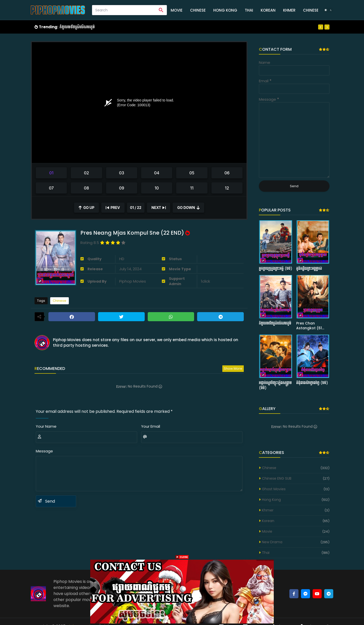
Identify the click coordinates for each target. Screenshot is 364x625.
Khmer (289, 10)
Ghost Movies (274, 489)
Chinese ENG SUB (277, 478)
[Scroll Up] (86, 208)
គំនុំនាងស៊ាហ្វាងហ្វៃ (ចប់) (312, 383)
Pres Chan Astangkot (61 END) (309, 326)
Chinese (198, 10)
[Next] (327, 27)
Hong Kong (225, 10)
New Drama (272, 542)
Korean (268, 10)
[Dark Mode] (328, 10)
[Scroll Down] (188, 208)
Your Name (46, 426)
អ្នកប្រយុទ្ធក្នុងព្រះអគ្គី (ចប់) (276, 269)
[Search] (124, 10)
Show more (233, 369)
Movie (177, 10)
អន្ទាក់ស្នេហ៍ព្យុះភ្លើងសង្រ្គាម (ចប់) (275, 385)
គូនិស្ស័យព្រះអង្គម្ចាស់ (309, 269)
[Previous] (321, 27)
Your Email (151, 426)
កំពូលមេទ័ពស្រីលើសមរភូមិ (77, 27)
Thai (249, 10)
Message (44, 451)
